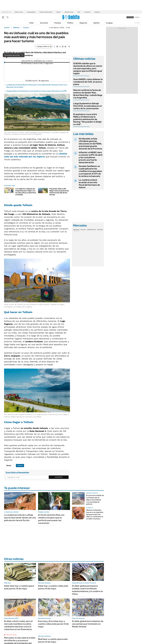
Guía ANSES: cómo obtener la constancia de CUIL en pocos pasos (88, 82)
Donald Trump (69, 12)
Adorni (58, 12)
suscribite (130, 17)
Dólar (32, 23)
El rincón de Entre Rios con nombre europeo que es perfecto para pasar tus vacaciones (51, 519)
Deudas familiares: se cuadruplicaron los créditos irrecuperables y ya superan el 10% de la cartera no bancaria (90, 171)
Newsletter (137, 23)
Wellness (16, 28)
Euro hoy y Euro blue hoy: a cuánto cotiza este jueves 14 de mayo (53, 624)
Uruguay (109, 23)
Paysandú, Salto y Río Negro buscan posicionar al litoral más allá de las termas (59, 192)
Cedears (100, 230)
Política (70, 23)
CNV (79, 12)
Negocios (83, 23)
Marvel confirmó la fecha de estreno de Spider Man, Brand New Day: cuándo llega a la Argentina (88, 94)
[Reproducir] (37, 59)
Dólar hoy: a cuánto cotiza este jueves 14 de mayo (53, 587)
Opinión (96, 23)
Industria (97, 12)
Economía (44, 23)
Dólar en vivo (19, 12)
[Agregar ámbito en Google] (44, 46)
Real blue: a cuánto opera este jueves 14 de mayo (53, 640)
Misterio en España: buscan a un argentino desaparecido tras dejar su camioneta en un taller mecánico (95, 514)
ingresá (137, 17)
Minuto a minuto (11, 635)
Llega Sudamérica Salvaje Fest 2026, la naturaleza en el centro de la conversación (88, 106)
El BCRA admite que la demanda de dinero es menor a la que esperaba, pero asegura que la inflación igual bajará (88, 68)
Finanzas (58, 23)
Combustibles (31, 12)
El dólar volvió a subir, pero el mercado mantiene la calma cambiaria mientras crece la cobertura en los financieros (18, 625)
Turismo (26, 28)
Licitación (87, 12)
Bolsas (83, 230)
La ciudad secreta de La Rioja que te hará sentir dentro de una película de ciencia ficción (20, 518)
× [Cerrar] (22, 55)
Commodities (91, 230)
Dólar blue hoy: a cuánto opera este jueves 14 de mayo (19, 587)
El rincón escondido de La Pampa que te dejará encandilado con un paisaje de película (95, 500)
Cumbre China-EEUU (46, 12)
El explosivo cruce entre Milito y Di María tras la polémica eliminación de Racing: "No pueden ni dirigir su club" (87, 119)
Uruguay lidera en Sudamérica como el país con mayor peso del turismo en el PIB (36, 91)
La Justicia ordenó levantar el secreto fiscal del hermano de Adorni (89, 184)
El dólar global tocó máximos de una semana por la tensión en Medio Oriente (88, 624)
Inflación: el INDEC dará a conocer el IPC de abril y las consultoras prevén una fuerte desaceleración (91, 157)
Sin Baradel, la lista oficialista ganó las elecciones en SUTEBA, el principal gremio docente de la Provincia (90, 144)
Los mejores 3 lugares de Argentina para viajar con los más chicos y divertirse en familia (26, 192)
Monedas (76, 230)
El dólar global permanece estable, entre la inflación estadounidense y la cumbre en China (88, 590)
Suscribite (59, 477)
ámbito (7, 28)
